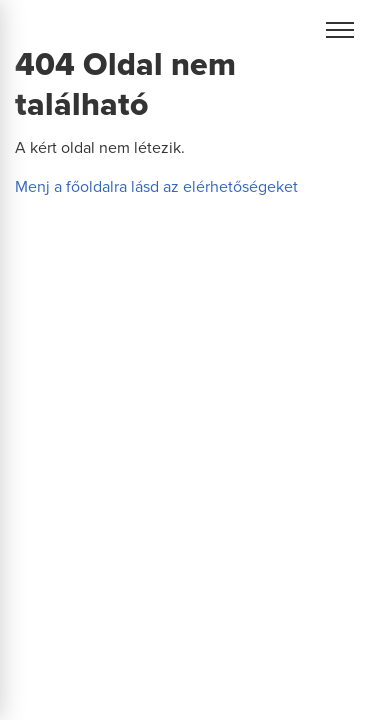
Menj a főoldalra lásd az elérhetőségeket (156, 187)
